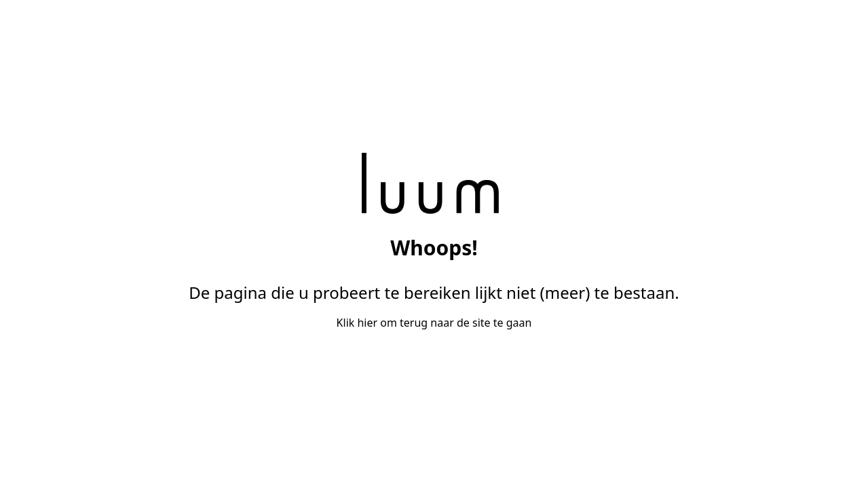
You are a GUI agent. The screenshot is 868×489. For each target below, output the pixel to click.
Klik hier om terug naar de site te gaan (434, 323)
